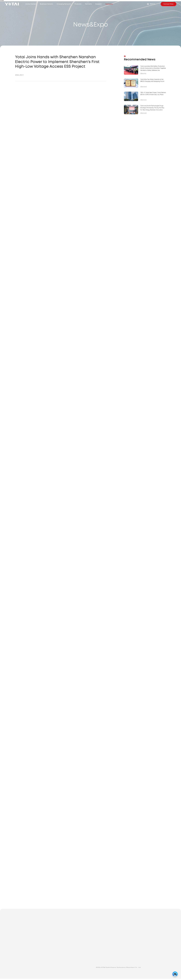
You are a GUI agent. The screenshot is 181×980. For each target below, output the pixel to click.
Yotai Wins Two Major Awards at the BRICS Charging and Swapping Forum (152, 81)
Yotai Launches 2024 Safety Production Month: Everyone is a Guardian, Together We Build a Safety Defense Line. (153, 68)
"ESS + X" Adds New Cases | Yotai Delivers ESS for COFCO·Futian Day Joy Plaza (153, 94)
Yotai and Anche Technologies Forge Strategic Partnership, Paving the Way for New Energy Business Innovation (152, 108)
